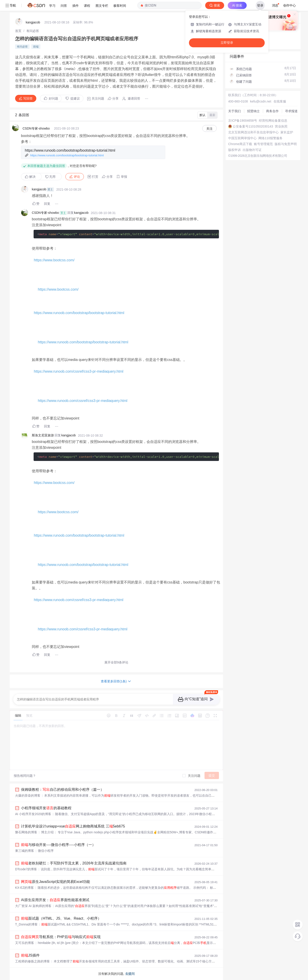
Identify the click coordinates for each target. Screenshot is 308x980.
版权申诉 (234, 150)
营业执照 (281, 126)
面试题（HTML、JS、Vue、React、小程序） (61, 918)
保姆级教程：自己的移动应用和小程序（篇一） (62, 790)
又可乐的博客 (25, 943)
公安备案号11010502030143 (253, 126)
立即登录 (227, 43)
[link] (18, 31)
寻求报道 (291, 111)
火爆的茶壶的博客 (28, 795)
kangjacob (33, 22)
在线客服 (280, 101)
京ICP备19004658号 (243, 121)
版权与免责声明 (286, 144)
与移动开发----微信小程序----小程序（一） (58, 845)
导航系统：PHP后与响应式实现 (61, 937)
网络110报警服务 (270, 138)
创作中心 (290, 5)
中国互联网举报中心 (242, 138)
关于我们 (234, 111)
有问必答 (33, 31)
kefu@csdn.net (261, 101)
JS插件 (30, 955)
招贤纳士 (253, 111)
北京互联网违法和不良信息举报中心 (253, 132)
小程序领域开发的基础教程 (46, 808)
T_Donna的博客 (26, 924)
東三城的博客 (25, 851)
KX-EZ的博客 (24, 888)
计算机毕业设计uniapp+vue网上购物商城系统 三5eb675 (73, 826)
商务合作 (272, 111)
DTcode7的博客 (26, 869)
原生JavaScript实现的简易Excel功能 (55, 882)
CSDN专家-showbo (36, 128)
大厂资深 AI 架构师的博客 (33, 906)
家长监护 (287, 132)
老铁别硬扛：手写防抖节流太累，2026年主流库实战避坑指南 (74, 863)
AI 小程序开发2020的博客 (33, 814)
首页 (18, 31)
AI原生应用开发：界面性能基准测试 (55, 900)
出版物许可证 (252, 150)
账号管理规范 (263, 144)
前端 (36, 47)
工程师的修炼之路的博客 (32, 961)
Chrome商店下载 (240, 144)
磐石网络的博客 (26, 832)
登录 (260, 5)
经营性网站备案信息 (273, 121)
